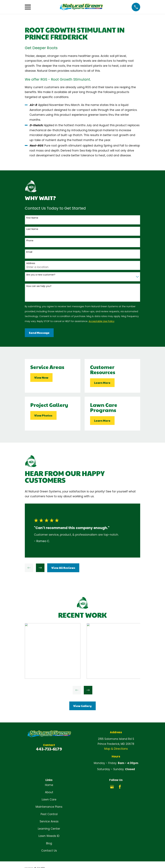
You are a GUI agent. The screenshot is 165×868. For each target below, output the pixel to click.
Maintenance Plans (49, 807)
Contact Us (49, 851)
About (49, 792)
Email (29, 252)
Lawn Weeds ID (49, 836)
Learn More (102, 383)
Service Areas (49, 821)
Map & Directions (116, 749)
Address (31, 263)
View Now (41, 378)
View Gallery (82, 706)
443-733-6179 (49, 749)
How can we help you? (39, 286)
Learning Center (49, 829)
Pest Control (49, 814)
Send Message (39, 333)
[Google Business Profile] (112, 787)
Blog (49, 843)
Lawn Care (49, 799)
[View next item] (40, 568)
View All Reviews (63, 568)
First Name (32, 218)
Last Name (32, 229)
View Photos (43, 415)
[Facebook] (120, 787)
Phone (30, 241)
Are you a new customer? (41, 275)
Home (49, 785)
